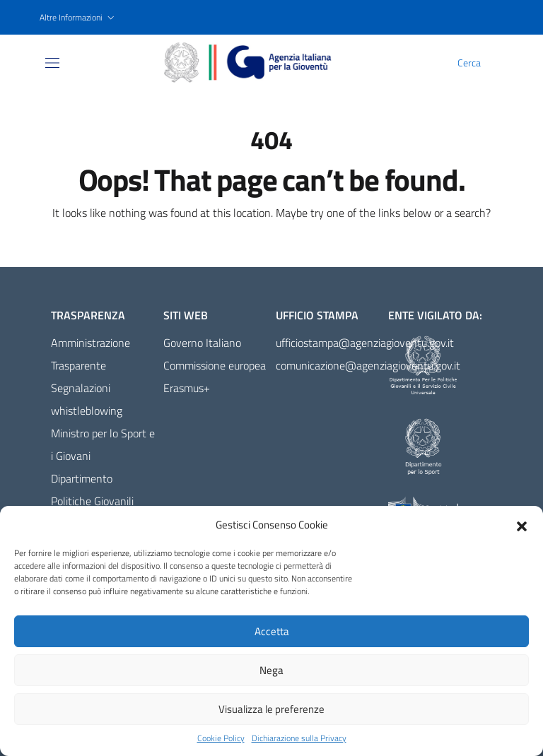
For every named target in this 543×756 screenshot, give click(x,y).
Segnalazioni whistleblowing (87, 399)
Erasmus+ (187, 388)
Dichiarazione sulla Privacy (299, 738)
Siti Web (186, 315)
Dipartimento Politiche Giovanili (92, 490)
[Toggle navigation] (52, 63)
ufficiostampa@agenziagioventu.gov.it (328, 343)
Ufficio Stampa (317, 315)
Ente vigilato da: (435, 315)
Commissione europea (215, 365)
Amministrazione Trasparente (90, 354)
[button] (522, 525)
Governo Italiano (202, 343)
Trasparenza (88, 315)
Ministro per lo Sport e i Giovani (103, 444)
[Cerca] (495, 63)
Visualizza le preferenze (271, 709)
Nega (271, 670)
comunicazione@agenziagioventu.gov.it (328, 365)
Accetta (272, 631)
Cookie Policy (221, 738)
